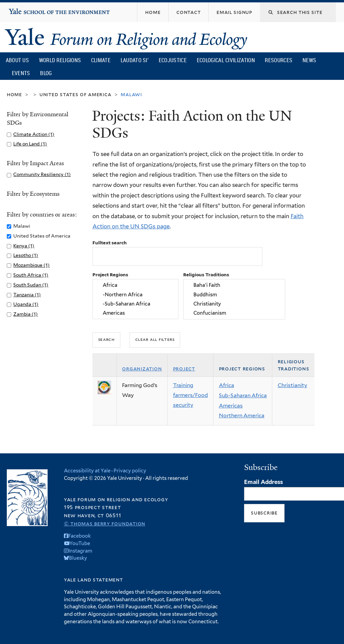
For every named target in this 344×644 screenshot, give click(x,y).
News (309, 60)
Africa (135, 285)
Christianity (234, 304)
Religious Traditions (206, 275)
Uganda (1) (26, 304)
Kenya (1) (24, 246)
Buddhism (234, 294)
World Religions (60, 60)
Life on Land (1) (30, 144)
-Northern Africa (135, 294)
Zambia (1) (25, 314)
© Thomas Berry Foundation (105, 524)
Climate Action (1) (34, 134)
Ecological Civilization (226, 60)
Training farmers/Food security (191, 395)
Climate (101, 60)
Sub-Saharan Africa (243, 395)
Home (14, 94)
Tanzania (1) (27, 295)
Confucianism (234, 313)
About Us (17, 60)
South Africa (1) (31, 275)
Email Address (263, 482)
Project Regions (110, 275)
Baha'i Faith (234, 285)
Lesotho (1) (26, 255)
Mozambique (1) (31, 265)
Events (21, 73)
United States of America (75, 94)
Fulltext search (110, 243)
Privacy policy (130, 471)
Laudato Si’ (135, 60)
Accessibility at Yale (87, 471)
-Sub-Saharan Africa (135, 304)
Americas (135, 313)
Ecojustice (173, 60)
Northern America (242, 415)
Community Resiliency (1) (42, 174)
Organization (142, 369)
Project (184, 369)
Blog (46, 73)
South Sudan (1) (31, 285)
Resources (279, 60)
